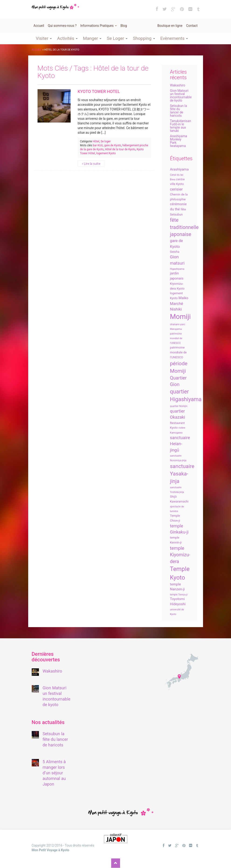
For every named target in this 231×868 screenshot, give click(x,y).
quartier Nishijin (179, 406)
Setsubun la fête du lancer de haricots (178, 111)
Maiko (183, 298)
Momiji (180, 317)
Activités (67, 38)
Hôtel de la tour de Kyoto (120, 149)
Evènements (174, 38)
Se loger (106, 141)
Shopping (144, 38)
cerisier (176, 189)
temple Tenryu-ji (179, 595)
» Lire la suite (91, 163)
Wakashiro (178, 85)
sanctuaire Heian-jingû (180, 444)
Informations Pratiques (99, 26)
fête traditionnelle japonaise (184, 227)
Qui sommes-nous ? (62, 26)
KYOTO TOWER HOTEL (99, 91)
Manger (92, 38)
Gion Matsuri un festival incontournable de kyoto (181, 96)
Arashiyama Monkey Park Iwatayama (179, 141)
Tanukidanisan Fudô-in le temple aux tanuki (180, 126)
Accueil (39, 26)
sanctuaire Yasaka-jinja (182, 474)
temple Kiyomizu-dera (180, 555)
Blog (124, 26)
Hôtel (96, 141)
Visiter (44, 38)
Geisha (175, 252)
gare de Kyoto (113, 145)
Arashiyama (179, 169)
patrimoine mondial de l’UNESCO (176, 338)
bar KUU (98, 145)
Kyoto (181, 289)
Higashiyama (177, 269)
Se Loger (117, 38)
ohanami (175, 324)
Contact (192, 26)
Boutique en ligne (170, 26)
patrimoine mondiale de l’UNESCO (178, 352)
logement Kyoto (106, 153)
